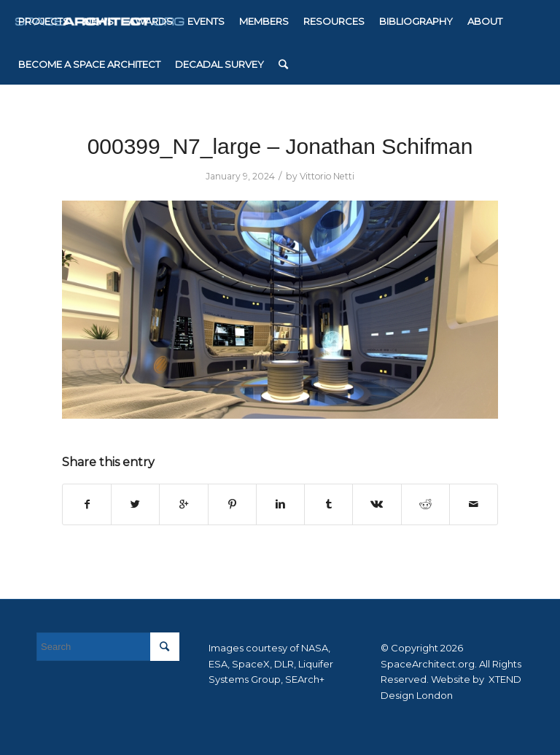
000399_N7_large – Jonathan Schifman (280, 146)
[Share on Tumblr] (328, 504)
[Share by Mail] (474, 504)
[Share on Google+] (183, 504)
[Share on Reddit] (425, 504)
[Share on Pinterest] (232, 504)
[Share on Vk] (377, 504)
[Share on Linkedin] (280, 504)
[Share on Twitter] (135, 504)
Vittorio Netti (327, 176)
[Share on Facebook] (87, 504)
